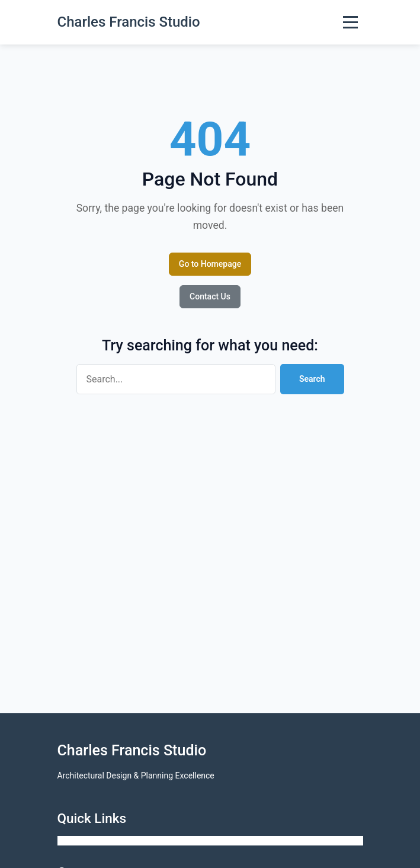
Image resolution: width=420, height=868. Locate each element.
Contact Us (210, 296)
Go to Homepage (210, 264)
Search (312, 379)
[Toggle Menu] (350, 22)
